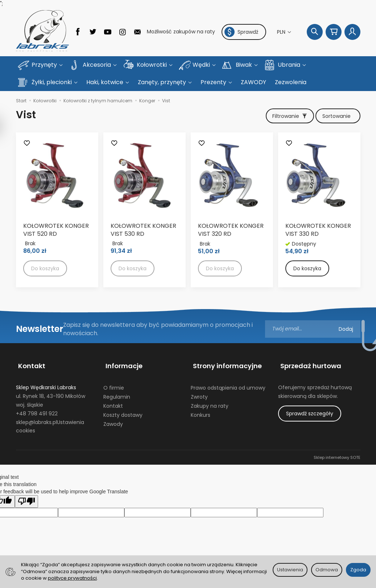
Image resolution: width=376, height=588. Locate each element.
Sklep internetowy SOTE (337, 435)
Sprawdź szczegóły (310, 391)
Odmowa (327, 570)
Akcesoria (98, 65)
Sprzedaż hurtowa (309, 347)
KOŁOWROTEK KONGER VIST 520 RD (56, 213)
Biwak (245, 65)
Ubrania (290, 65)
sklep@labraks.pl (36, 400)
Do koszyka (307, 252)
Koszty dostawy (123, 393)
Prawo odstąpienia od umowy (228, 366)
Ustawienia (290, 570)
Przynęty (45, 65)
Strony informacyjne (225, 347)
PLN (282, 32)
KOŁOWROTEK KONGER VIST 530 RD (143, 213)
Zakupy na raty (210, 384)
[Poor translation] (26, 479)
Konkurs (201, 393)
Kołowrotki (152, 65)
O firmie (114, 366)
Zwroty (199, 375)
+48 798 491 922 (37, 391)
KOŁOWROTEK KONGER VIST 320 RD (231, 214)
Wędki (202, 65)
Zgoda (358, 570)
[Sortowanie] (337, 99)
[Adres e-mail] (313, 313)
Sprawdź (241, 32)
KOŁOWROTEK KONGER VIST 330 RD (318, 214)
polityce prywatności (72, 578)
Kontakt (30, 347)
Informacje (122, 347)
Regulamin (117, 375)
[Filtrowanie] (286, 99)
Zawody (113, 402)
